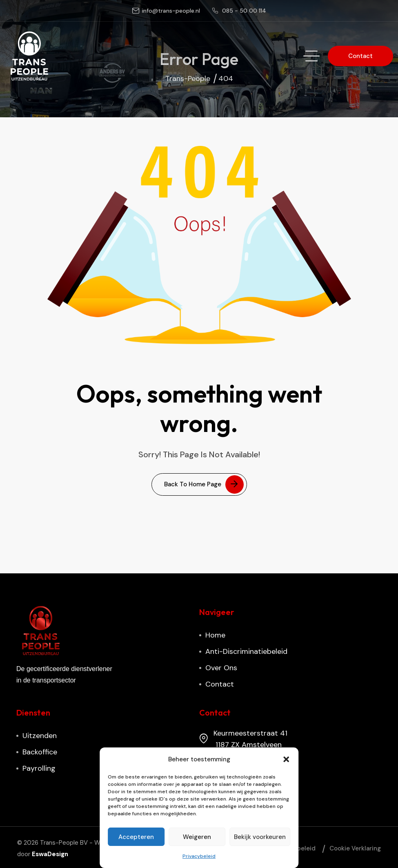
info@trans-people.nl (171, 11)
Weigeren (197, 837)
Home (215, 635)
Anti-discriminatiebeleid (246, 651)
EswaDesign (50, 854)
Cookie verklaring (355, 848)
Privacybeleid (199, 856)
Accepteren (136, 837)
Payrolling (39, 768)
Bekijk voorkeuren (260, 837)
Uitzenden (40, 736)
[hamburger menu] (311, 56)
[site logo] (29, 56)
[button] (286, 759)
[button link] (360, 56)
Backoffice (40, 752)
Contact (220, 684)
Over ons (221, 668)
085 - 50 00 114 (244, 11)
